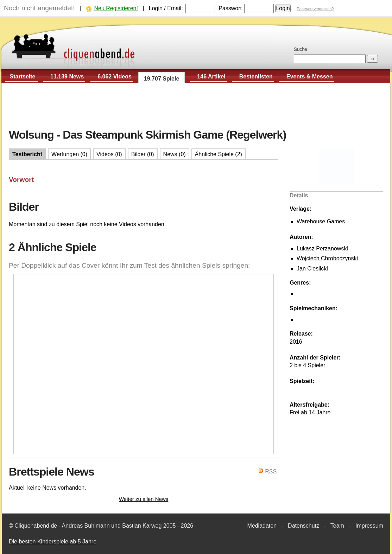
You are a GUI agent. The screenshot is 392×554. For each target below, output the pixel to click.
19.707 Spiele (162, 79)
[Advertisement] (196, 106)
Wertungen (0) (69, 154)
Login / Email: (166, 8)
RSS (271, 472)
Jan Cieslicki (312, 269)
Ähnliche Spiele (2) (219, 154)
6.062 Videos (115, 77)
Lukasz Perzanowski (322, 249)
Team (337, 526)
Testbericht (27, 154)
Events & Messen (310, 77)
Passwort (230, 8)
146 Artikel (211, 77)
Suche (300, 49)
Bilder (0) (143, 154)
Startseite (23, 77)
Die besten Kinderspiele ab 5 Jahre (53, 542)
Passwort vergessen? (315, 9)
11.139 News (67, 77)
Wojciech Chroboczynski (327, 258)
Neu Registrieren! (116, 8)
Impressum (369, 526)
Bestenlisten (256, 77)
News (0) (175, 154)
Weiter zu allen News (144, 499)
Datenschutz (304, 526)
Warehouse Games (321, 221)
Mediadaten (262, 526)
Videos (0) (109, 154)
